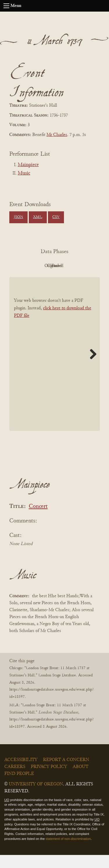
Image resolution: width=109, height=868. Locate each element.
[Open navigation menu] (6, 6)
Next (91, 367)
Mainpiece (28, 165)
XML (38, 217)
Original (69, 266)
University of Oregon (36, 797)
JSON (18, 217)
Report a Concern (66, 773)
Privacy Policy (49, 780)
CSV (56, 217)
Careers (15, 780)
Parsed (69, 279)
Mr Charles (57, 135)
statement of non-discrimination (68, 852)
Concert (38, 520)
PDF (37, 266)
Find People (19, 787)
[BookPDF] (54, 367)
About (81, 780)
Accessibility (21, 773)
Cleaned (37, 279)
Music (24, 173)
